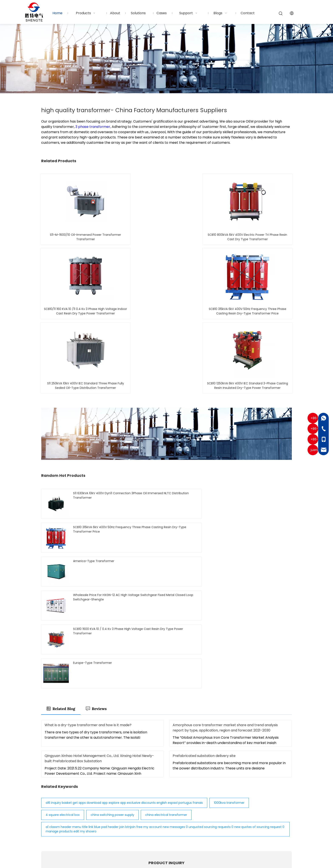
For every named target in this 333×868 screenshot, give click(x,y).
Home (152, 789)
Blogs (152, 830)
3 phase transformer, (94, 127)
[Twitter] (59, 824)
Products (155, 796)
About (152, 802)
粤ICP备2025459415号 (166, 859)
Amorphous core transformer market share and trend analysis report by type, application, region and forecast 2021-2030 (225, 519)
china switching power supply (112, 606)
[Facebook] (44, 824)
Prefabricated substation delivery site (204, 547)
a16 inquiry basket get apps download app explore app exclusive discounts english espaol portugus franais (124, 594)
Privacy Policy (263, 853)
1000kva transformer (229, 594)
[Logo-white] (50, 784)
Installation (157, 816)
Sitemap (240, 853)
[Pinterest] (74, 824)
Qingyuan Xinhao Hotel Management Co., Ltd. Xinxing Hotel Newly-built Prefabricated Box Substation (99, 550)
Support (154, 823)
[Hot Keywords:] (281, 14)
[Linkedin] (51, 824)
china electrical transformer (166, 606)
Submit (166, 733)
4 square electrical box (63, 606)
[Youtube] (66, 824)
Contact (154, 836)
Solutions (155, 809)
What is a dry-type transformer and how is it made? (88, 517)
